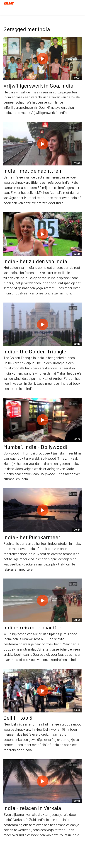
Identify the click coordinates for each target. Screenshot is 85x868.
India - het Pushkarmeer (32, 537)
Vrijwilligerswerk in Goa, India (38, 85)
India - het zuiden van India (35, 261)
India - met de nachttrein (33, 171)
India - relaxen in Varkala (32, 808)
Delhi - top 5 (18, 718)
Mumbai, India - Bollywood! (35, 447)
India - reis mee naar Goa (33, 627)
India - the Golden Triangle (35, 351)
